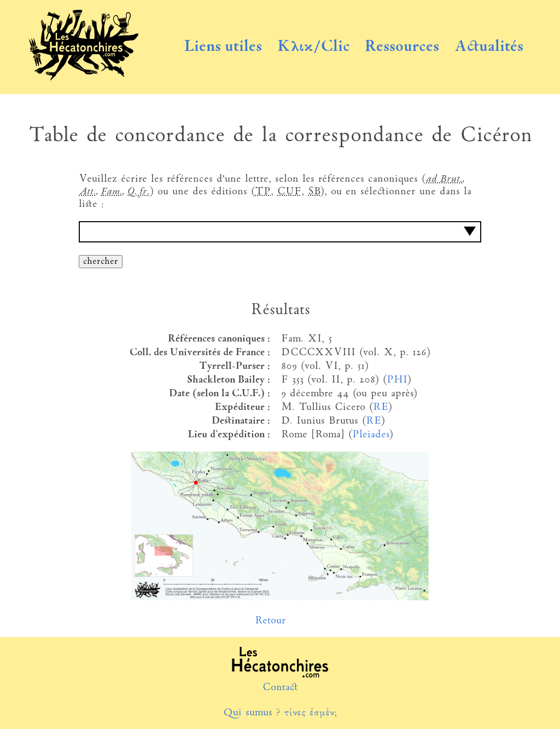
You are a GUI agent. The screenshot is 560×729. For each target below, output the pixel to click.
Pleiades (371, 435)
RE (380, 407)
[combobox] (280, 232)
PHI (397, 380)
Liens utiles (223, 47)
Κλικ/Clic (314, 47)
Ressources (402, 47)
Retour (270, 621)
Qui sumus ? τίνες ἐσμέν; (280, 713)
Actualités (489, 47)
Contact (280, 688)
